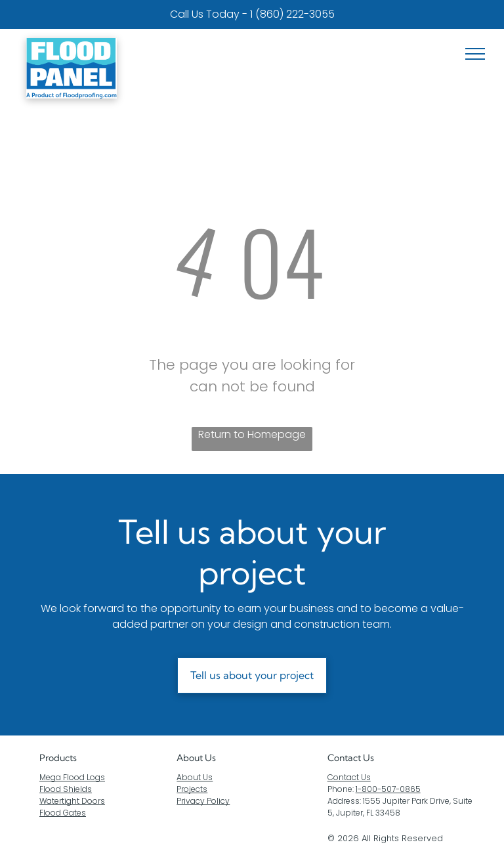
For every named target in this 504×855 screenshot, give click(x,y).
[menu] (475, 54)
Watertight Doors (72, 801)
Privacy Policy (203, 801)
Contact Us (349, 777)
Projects (192, 789)
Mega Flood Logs (72, 777)
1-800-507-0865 (388, 789)
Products (58, 758)
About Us (196, 758)
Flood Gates (63, 813)
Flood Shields (66, 789)
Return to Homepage (252, 434)
